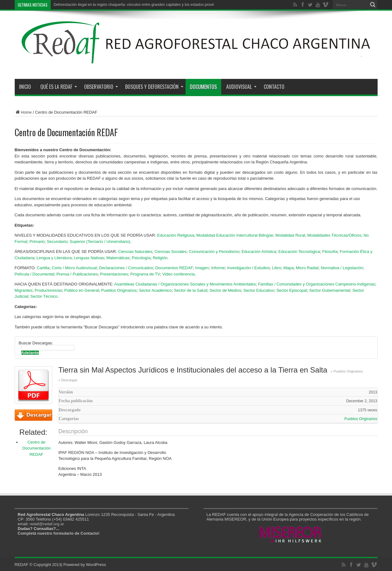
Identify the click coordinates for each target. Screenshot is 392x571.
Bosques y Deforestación (154, 87)
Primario (37, 242)
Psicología (141, 258)
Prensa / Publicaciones (77, 274)
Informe (218, 268)
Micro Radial (307, 268)
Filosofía (330, 252)
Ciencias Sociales (171, 252)
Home (23, 112)
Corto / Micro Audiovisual (74, 268)
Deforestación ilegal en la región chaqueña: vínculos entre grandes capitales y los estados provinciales (139, 5)
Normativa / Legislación (342, 268)
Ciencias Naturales (135, 252)
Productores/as (48, 290)
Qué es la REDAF (59, 87)
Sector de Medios (225, 290)
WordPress (96, 565)
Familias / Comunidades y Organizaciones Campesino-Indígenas (317, 284)
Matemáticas (118, 258)
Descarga (33, 415)
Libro (277, 268)
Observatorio (101, 87)
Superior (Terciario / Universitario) (100, 242)
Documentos (203, 87)
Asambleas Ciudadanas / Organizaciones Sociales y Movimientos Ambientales (185, 284)
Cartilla (43, 268)
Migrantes (24, 290)
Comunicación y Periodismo (214, 252)
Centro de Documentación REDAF (36, 448)
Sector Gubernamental (330, 290)
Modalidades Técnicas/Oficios (334, 235)
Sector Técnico (44, 296)
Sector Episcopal (292, 290)
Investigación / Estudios (249, 268)
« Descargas (68, 380)
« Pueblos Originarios (347, 371)
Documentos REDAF (174, 268)
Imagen (202, 268)
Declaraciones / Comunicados (126, 268)
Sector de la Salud (191, 290)
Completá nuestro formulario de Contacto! (59, 533)
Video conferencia (178, 274)
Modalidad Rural (290, 235)
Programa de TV (145, 274)
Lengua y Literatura (54, 258)
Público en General (81, 290)
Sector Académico (155, 290)
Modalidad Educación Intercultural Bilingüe (235, 235)
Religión (160, 258)
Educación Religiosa (176, 235)
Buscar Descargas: (36, 343)
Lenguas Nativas (89, 258)
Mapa (289, 268)
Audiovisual (241, 87)
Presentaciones (114, 274)
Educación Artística (259, 252)
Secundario (57, 242)
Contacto (274, 87)
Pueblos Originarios (119, 290)
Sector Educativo (259, 290)
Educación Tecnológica (299, 252)
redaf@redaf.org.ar (47, 524)
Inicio (25, 87)
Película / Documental (34, 274)
